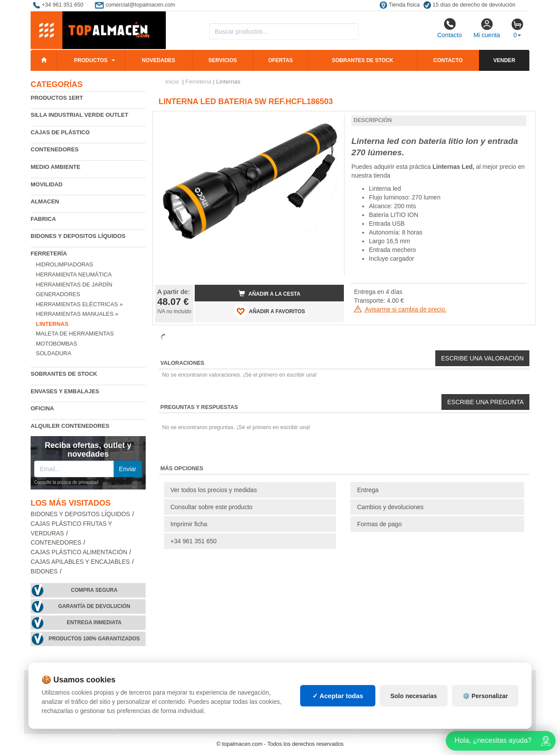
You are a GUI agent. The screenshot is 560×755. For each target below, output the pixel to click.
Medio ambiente (56, 167)
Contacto (449, 28)
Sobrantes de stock (362, 60)
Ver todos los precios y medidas (214, 490)
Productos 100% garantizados (94, 639)
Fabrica (43, 219)
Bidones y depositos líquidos (78, 236)
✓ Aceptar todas (338, 696)
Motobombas (56, 344)
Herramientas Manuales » (77, 314)
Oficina (42, 408)
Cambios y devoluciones (390, 507)
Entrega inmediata (94, 622)
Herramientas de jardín (74, 285)
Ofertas (280, 60)
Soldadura (54, 353)
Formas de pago (379, 524)
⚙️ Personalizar (485, 696)
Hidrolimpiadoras (65, 264)
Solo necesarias (414, 696)
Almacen (45, 201)
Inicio (172, 82)
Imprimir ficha (189, 524)
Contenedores (55, 149)
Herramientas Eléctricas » (79, 304)
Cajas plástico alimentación (79, 552)
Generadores (58, 294)
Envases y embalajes (65, 391)
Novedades (158, 60)
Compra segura (94, 590)
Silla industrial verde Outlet (79, 115)
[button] (329, 122)
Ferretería (49, 253)
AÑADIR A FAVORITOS (269, 311)
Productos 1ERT (57, 98)
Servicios (222, 60)
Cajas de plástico (60, 132)
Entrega (368, 490)
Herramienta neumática (74, 274)
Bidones (44, 571)
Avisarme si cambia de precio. (400, 309)
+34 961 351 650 (194, 541)
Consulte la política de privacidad (66, 482)
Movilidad (47, 184)
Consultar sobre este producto (212, 507)
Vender (504, 60)
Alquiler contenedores (70, 426)
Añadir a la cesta (269, 294)
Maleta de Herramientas (75, 334)
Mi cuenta (487, 28)
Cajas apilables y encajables (80, 562)
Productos (91, 60)
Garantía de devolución (94, 606)
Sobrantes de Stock (64, 374)
